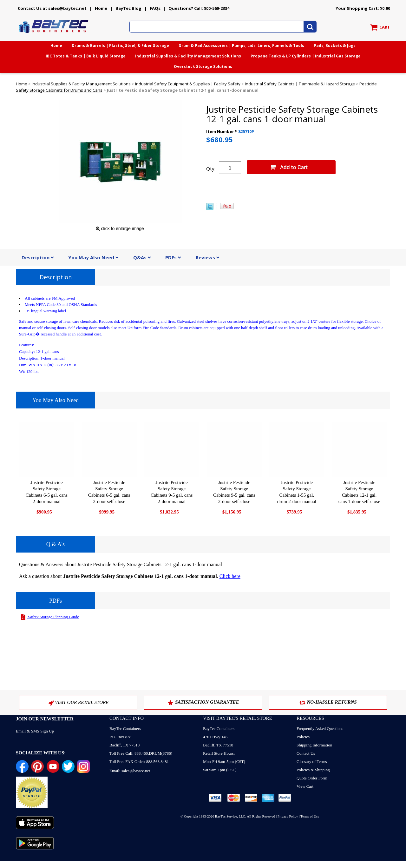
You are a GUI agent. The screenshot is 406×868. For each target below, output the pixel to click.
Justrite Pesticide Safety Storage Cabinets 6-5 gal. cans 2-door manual (47, 492)
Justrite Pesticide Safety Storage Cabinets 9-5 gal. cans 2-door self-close (234, 492)
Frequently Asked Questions (320, 729)
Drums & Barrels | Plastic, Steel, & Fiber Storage (120, 46)
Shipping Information (314, 745)
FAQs (155, 8)
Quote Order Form (312, 778)
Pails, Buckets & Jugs (335, 46)
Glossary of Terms (312, 762)
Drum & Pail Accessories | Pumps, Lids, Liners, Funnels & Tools (241, 46)
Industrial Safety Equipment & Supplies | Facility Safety (188, 84)
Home (101, 8)
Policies (303, 737)
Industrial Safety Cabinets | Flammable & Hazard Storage (300, 84)
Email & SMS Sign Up (35, 731)
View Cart (305, 786)
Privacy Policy (288, 816)
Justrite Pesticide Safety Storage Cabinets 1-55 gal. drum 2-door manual (297, 492)
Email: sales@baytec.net (130, 771)
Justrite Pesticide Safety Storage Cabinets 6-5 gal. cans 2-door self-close (109, 492)
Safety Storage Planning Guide (49, 617)
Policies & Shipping (313, 770)
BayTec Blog (128, 8)
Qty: (211, 169)
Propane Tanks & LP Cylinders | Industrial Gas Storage (306, 56)
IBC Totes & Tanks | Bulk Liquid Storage (86, 56)
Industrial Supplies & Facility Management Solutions (188, 56)
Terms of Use (310, 816)
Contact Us (306, 753)
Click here (230, 576)
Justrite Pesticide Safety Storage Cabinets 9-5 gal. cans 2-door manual (172, 492)
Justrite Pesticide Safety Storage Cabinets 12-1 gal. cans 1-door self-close (359, 492)
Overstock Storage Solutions (203, 66)
